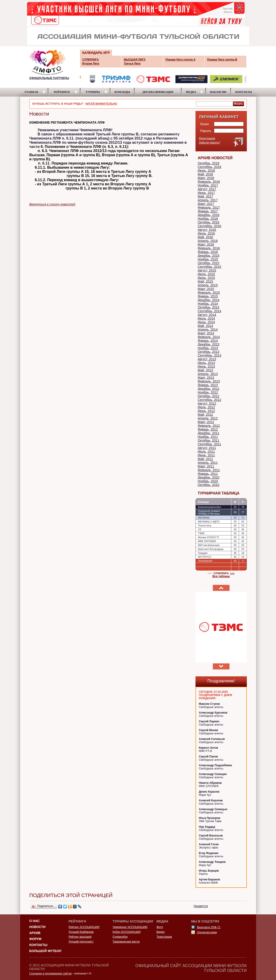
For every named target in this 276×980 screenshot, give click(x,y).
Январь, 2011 (208, 474)
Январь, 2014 (208, 341)
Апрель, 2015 (208, 285)
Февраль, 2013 (209, 381)
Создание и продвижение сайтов (51, 974)
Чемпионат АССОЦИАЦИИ (130, 927)
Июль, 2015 (206, 274)
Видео (161, 932)
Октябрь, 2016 (209, 222)
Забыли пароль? (210, 143)
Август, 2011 (207, 448)
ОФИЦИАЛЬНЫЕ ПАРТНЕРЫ (49, 78)
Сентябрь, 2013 (210, 355)
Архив (35, 933)
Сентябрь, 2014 (210, 311)
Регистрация (207, 138)
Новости (37, 927)
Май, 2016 (205, 237)
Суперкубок (120, 937)
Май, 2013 (205, 370)
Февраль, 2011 (209, 470)
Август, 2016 (207, 230)
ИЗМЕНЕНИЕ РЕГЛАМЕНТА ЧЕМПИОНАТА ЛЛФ (67, 122)
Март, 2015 (206, 289)
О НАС (35, 921)
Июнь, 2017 (206, 193)
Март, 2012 (206, 422)
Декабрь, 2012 (209, 389)
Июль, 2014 (206, 318)
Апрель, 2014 (208, 330)
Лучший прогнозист (81, 942)
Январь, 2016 (208, 252)
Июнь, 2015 (206, 278)
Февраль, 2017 (209, 208)
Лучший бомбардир (81, 932)
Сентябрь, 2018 (210, 167)
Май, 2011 (205, 459)
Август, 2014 (207, 315)
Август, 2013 (207, 359)
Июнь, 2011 (206, 455)
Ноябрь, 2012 (208, 392)
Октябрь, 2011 (209, 440)
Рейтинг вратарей (80, 937)
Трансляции (164, 937)
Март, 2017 (206, 204)
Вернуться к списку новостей (52, 204)
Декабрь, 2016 (209, 215)
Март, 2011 (206, 466)
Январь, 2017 (208, 211)
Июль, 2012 (206, 407)
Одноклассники (207, 932)
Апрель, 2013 (208, 374)
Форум (35, 939)
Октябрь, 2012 (209, 396)
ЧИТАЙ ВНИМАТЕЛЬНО (101, 104)
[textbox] (214, 104)
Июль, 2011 (206, 452)
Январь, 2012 (208, 429)
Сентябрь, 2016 (210, 226)
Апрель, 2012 (208, 418)
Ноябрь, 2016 (208, 219)
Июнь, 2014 (206, 322)
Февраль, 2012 (209, 426)
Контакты (38, 945)
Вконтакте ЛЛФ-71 (209, 927)
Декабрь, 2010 (209, 477)
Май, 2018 (205, 174)
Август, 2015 (207, 270)
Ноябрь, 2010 (208, 481)
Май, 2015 (205, 281)
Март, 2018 (206, 178)
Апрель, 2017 (208, 200)
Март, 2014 (206, 333)
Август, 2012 (207, 403)
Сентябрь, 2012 (210, 400)
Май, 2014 (205, 326)
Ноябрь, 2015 (208, 259)
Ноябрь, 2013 (208, 348)
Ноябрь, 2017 (208, 185)
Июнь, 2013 (206, 366)
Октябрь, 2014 (209, 307)
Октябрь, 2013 (209, 352)
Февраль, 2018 (209, 182)
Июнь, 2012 (206, 411)
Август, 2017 (207, 189)
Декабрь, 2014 (209, 300)
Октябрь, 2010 (209, 485)
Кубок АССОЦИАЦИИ (127, 932)
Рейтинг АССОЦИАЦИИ (84, 927)
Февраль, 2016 (209, 248)
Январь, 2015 (208, 296)
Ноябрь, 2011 (208, 437)
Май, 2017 (205, 196)
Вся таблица (221, 576)
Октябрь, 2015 (209, 263)
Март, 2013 (206, 378)
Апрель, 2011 (208, 463)
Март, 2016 (206, 244)
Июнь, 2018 (206, 171)
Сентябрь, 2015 (210, 267)
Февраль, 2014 (209, 337)
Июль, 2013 (206, 363)
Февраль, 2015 (209, 293)
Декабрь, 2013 (209, 344)
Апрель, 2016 (208, 241)
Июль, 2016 (206, 233)
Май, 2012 (205, 415)
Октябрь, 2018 (209, 163)
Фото (160, 927)
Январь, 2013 (208, 385)
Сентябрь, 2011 (210, 444)
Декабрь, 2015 (209, 256)
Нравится (201, 906)
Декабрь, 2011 (209, 433)
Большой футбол (45, 951)
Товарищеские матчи (126, 942)
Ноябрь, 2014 (208, 304)
